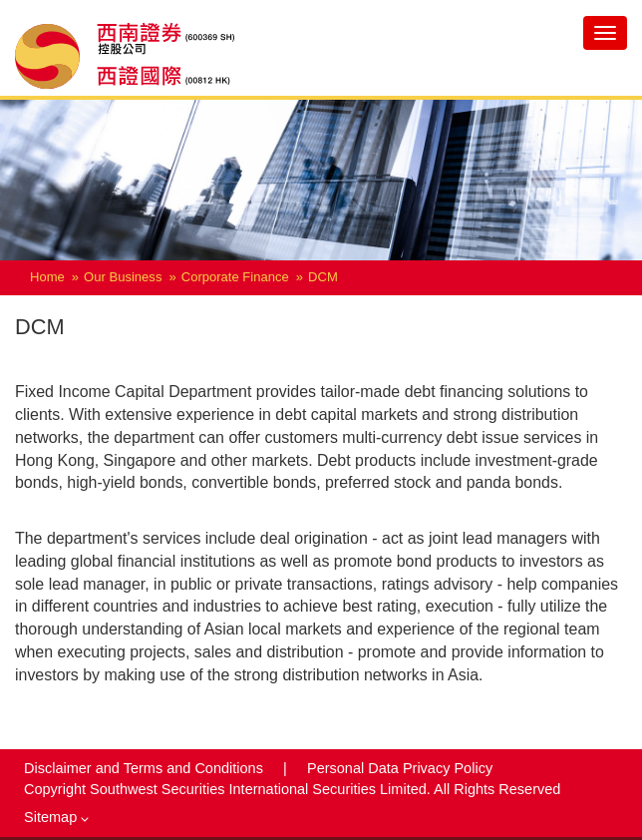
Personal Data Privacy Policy (400, 768)
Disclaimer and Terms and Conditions (146, 768)
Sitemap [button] (56, 817)
